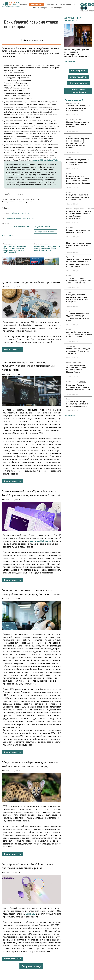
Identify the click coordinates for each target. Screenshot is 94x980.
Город (69, 363)
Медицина (70, 120)
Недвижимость (80, 209)
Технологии (71, 346)
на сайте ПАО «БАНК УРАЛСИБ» (45, 160)
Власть (76, 103)
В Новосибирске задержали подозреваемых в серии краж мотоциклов (47, 249)
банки (19, 218)
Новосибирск (24, 213)
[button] (77, 8)
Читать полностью (12, 349)
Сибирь (14, 213)
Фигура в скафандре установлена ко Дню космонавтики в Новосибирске (76, 368)
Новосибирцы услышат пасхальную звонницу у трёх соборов (77, 162)
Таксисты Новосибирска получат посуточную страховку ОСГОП (78, 108)
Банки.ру (30, 914)
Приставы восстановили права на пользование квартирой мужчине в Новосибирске (14, 250)
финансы (11, 218)
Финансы (70, 228)
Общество (80, 120)
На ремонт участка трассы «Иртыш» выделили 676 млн (79, 245)
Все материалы (70, 62)
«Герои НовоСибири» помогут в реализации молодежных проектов (77, 404)
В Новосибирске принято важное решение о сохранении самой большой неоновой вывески (78, 143)
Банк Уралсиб (28, 218)
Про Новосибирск (78, 83)
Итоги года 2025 (78, 77)
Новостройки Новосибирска (78, 91)
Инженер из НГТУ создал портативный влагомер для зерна (78, 351)
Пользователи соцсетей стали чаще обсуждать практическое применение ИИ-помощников (29, 366)
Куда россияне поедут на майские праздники (31, 282)
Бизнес (69, 103)
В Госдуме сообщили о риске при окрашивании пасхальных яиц (78, 197)
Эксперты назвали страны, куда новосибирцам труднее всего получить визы (79, 317)
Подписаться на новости (45, 232)
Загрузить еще (31, 966)
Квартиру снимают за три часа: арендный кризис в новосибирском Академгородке (79, 215)
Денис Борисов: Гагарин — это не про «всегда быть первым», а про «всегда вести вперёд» (79, 263)
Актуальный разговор (73, 19)
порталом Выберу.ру (40, 541)
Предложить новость (42, 227)
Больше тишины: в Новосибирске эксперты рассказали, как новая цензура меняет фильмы (78, 179)
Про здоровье (78, 71)
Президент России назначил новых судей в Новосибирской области (78, 387)
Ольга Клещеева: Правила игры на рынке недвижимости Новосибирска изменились (77, 53)
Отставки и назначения (81, 382)
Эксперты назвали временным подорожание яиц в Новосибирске (79, 280)
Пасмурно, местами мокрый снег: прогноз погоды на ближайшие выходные (77, 298)
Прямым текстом (73, 257)
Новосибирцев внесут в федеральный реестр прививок (78, 124)
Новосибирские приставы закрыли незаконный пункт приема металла (79, 334)
